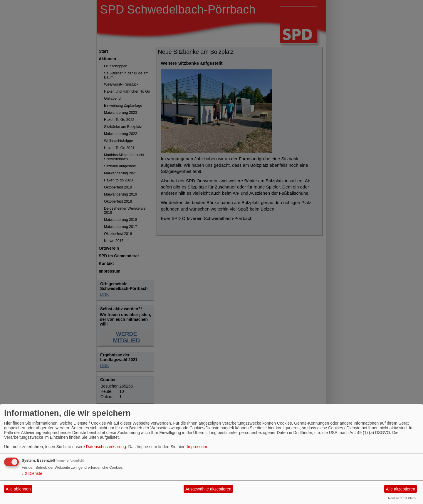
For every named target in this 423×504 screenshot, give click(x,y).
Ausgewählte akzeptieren (208, 489)
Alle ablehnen (18, 489)
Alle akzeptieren (401, 489)
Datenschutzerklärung (106, 447)
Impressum (197, 447)
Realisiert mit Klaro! (402, 498)
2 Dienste (32, 473)
